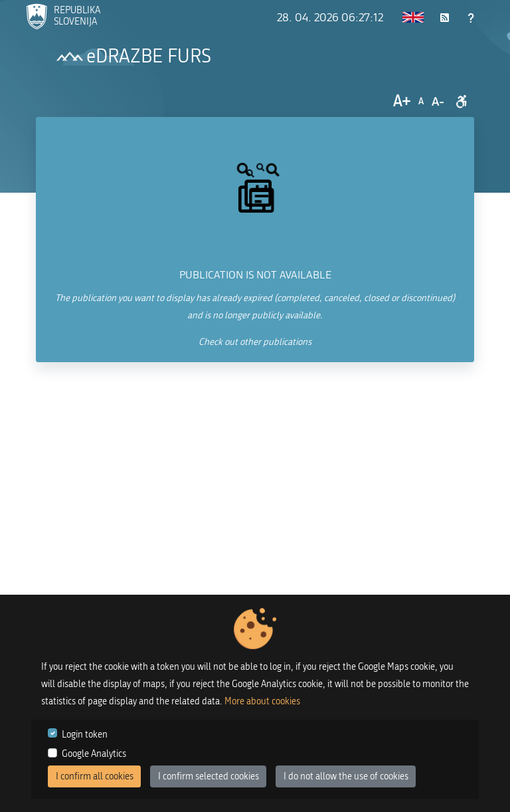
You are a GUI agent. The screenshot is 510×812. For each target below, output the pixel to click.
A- (438, 102)
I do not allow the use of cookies (346, 776)
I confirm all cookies (95, 776)
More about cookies (262, 701)
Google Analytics (94, 754)
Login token (85, 735)
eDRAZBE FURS (149, 56)
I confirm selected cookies (209, 776)
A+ (402, 101)
